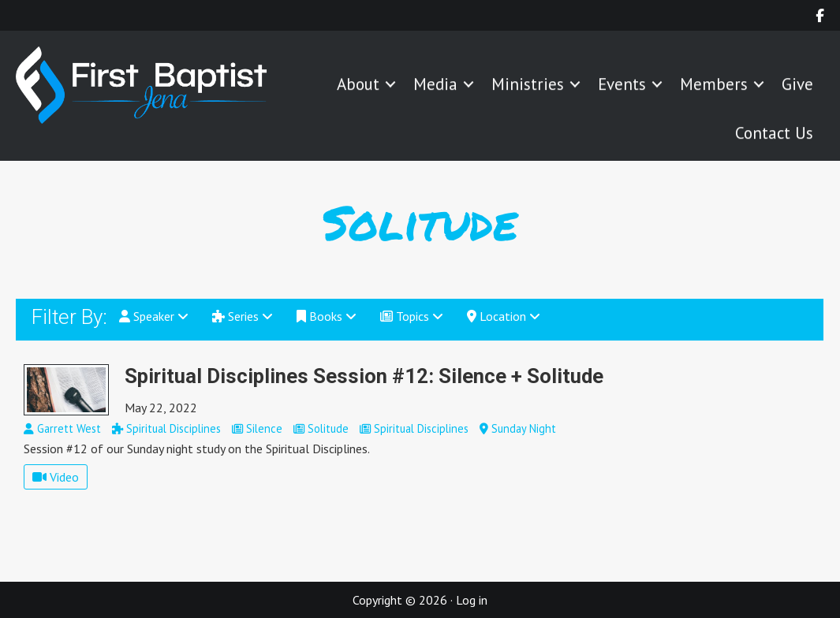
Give (797, 86)
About (358, 86)
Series (243, 316)
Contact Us (774, 134)
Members (714, 86)
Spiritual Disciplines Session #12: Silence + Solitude (364, 376)
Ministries (528, 86)
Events (622, 86)
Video (56, 477)
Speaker (154, 316)
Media (435, 86)
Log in (472, 600)
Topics (412, 316)
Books (327, 316)
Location (504, 316)
